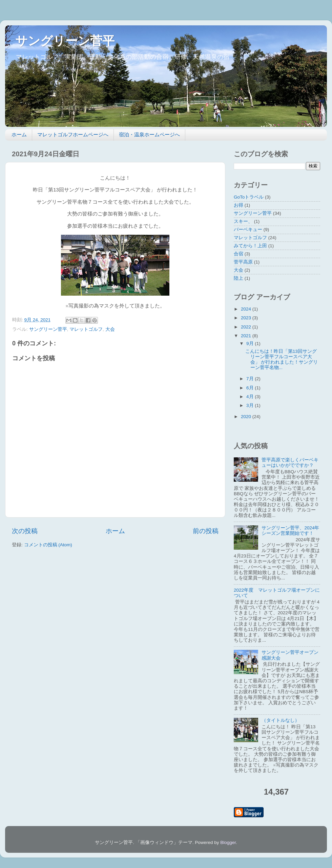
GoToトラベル (249, 197)
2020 (247, 417)
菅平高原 (243, 262)
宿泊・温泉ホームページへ (149, 134)
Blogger (228, 842)
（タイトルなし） (281, 720)
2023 (247, 318)
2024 (247, 309)
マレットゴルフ (86, 329)
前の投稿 (206, 531)
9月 (251, 344)
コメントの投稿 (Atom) (48, 545)
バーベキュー (248, 230)
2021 (247, 336)
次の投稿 (25, 531)
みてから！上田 (250, 246)
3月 (251, 405)
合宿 (238, 254)
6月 (251, 388)
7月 (251, 379)
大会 (110, 329)
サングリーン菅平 (65, 41)
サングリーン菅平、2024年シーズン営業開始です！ (290, 531)
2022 (247, 327)
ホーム (19, 134)
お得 (238, 205)
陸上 (238, 278)
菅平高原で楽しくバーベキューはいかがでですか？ (290, 463)
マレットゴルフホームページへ (73, 134)
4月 (251, 397)
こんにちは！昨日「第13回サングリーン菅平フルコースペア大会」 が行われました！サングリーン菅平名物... (282, 360)
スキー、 (243, 221)
